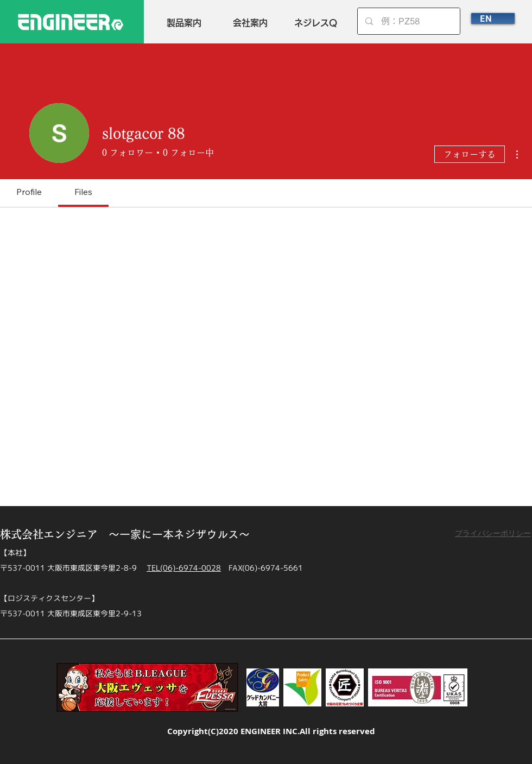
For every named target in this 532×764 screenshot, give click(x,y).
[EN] (493, 18)
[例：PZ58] (409, 21)
